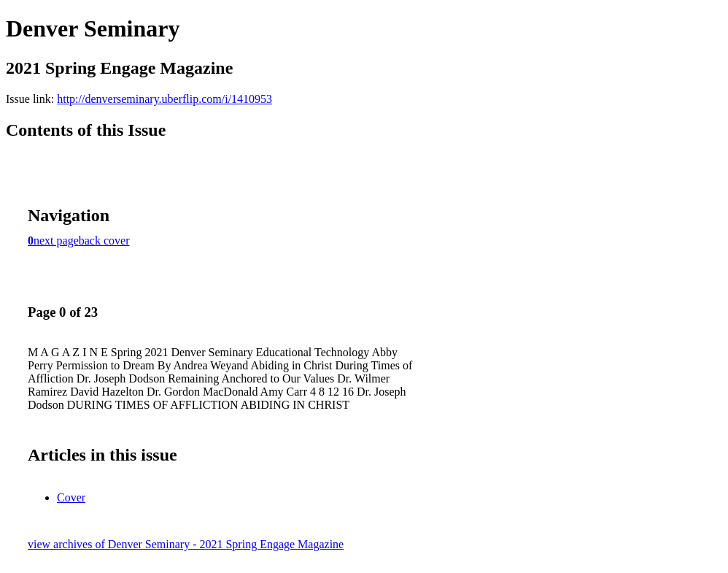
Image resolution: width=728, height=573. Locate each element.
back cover (104, 241)
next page (56, 241)
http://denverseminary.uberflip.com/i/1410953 (164, 99)
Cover (71, 497)
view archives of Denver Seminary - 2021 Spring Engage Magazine (186, 544)
